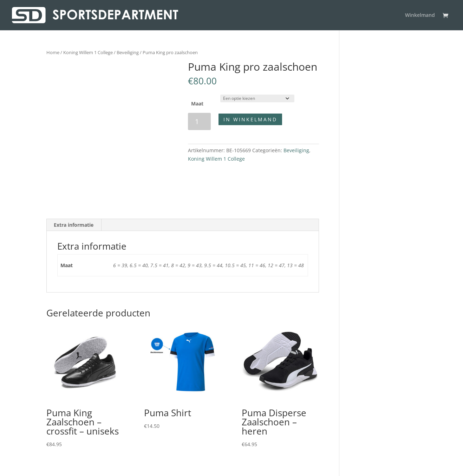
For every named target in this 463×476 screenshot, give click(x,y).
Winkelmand (420, 15)
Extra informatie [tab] (74, 225)
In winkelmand (250, 119)
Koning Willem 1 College (88, 52)
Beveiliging (128, 52)
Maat (197, 104)
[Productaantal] (199, 121)
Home (53, 52)
